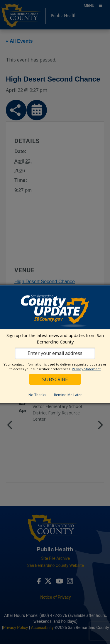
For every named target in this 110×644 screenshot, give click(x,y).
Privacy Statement (86, 369)
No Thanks (37, 395)
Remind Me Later (68, 395)
